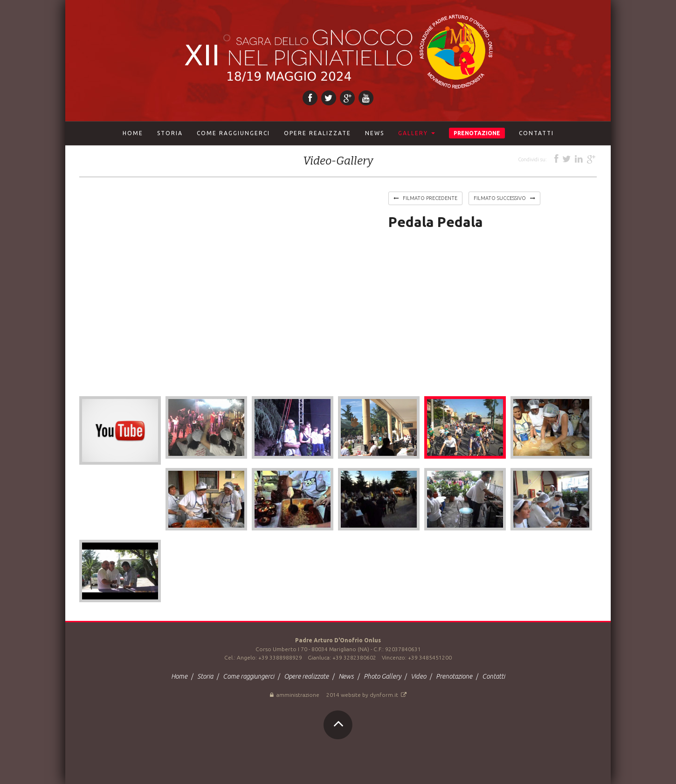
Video (419, 676)
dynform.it (388, 695)
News (347, 676)
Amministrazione (295, 695)
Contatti (493, 676)
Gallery (417, 133)
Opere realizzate (307, 676)
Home (133, 133)
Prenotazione (455, 676)
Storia (206, 676)
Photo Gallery (383, 676)
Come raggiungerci (249, 676)
